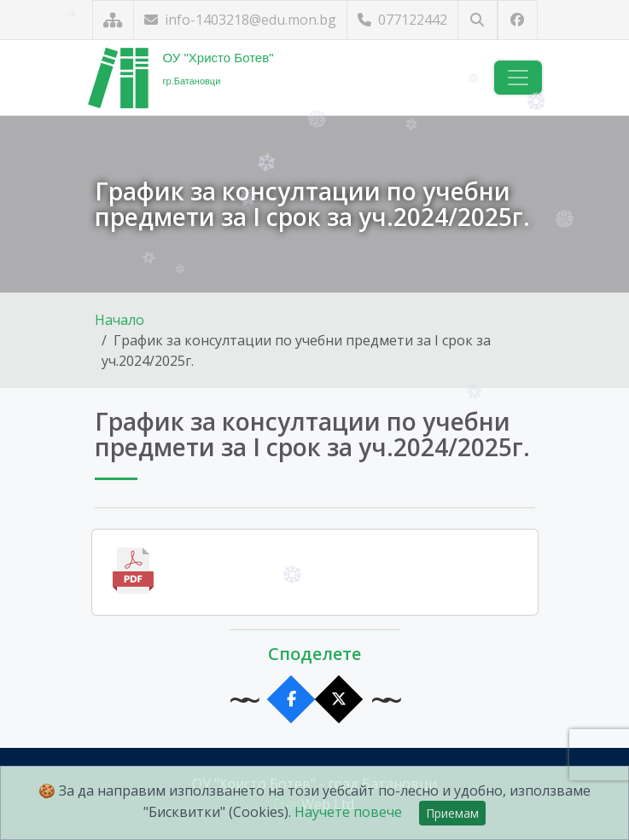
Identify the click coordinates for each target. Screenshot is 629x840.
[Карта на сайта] (113, 20)
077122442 (402, 20)
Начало (119, 320)
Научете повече (348, 812)
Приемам (452, 813)
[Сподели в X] (338, 700)
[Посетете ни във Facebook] (518, 20)
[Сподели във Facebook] (291, 700)
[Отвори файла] (315, 572)
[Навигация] (518, 78)
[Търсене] (478, 20)
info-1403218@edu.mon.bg (240, 20)
